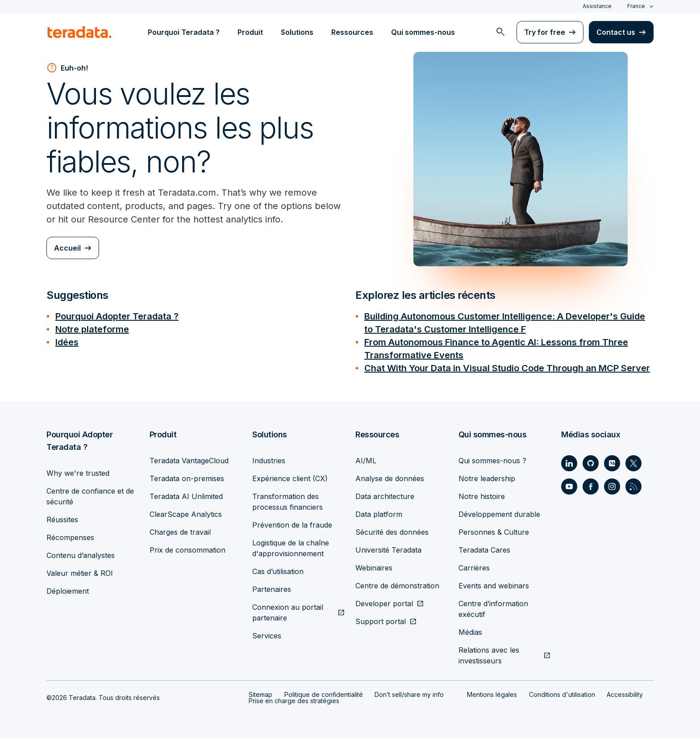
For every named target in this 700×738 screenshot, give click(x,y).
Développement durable (499, 512)
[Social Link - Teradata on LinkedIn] (569, 461)
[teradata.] (79, 32)
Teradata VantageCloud (189, 458)
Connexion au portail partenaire (288, 610)
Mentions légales (492, 692)
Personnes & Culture (494, 529)
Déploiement (68, 588)
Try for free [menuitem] (545, 32)
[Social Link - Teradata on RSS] (633, 484)
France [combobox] (636, 6)
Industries (269, 458)
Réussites (62, 517)
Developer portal (384, 601)
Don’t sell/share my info (409, 692)
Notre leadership (487, 476)
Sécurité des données (392, 529)
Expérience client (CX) (290, 476)
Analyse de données (390, 476)
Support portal (381, 619)
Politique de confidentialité (324, 692)
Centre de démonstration (397, 583)
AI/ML (366, 458)
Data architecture (385, 494)
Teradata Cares (484, 547)
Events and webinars (494, 583)
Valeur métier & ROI (80, 570)
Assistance (597, 6)
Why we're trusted (78, 470)
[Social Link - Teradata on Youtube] (569, 484)
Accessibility (625, 692)
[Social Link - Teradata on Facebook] (591, 484)
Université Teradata (388, 547)
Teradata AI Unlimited (186, 494)
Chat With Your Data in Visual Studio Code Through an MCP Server (507, 366)
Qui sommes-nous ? (492, 458)
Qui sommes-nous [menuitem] (423, 32)
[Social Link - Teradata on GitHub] (591, 461)
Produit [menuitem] (250, 32)
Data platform (379, 512)
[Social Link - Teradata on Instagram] (612, 484)
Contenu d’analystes (81, 553)
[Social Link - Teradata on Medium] (612, 461)
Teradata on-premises (187, 476)
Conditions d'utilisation (562, 692)
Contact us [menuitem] (616, 32)
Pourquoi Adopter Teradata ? (117, 316)
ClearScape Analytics (186, 512)
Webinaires (374, 565)
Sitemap (260, 692)
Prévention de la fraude (292, 522)
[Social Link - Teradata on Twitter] (633, 461)
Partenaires (272, 587)
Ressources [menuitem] (352, 32)
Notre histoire (482, 494)
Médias (470, 629)
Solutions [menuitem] (297, 32)
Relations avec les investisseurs (489, 653)
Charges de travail (180, 529)
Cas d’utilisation (278, 569)
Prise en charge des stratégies (294, 698)
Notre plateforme (92, 328)
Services (267, 633)
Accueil (67, 248)
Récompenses (70, 535)
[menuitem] (500, 32)
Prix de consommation (187, 547)
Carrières (474, 565)
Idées (67, 341)
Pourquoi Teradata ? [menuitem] (184, 32)
